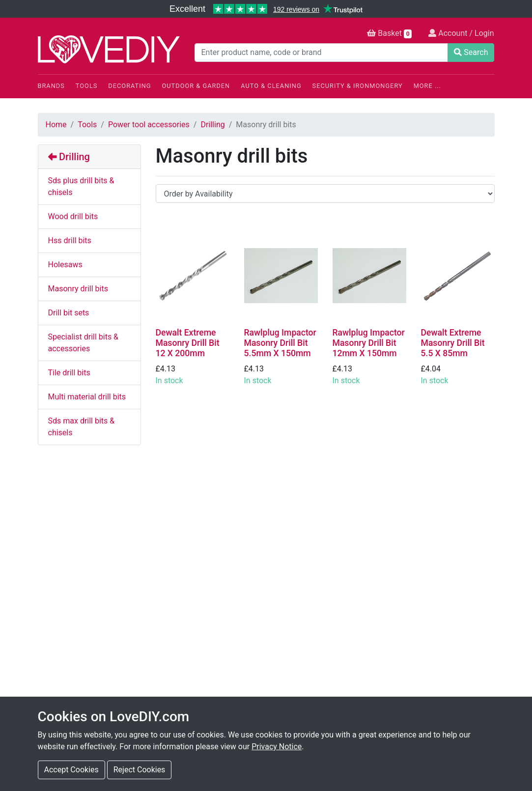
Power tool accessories (149, 125)
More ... (427, 86)
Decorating (129, 86)
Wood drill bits (73, 216)
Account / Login (461, 33)
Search (471, 52)
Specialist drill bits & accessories (84, 343)
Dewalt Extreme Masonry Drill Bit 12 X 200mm (188, 343)
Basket (389, 33)
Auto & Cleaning (271, 86)
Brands (51, 86)
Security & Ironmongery (358, 86)
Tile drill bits (69, 373)
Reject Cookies (140, 770)
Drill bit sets (69, 313)
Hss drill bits (70, 240)
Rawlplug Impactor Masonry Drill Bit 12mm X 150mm (369, 343)
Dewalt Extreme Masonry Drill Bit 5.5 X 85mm (453, 343)
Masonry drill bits (78, 289)
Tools (87, 86)
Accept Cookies (71, 770)
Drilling (212, 125)
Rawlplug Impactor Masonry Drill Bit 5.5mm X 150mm (280, 343)
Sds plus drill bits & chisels (81, 186)
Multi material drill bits (87, 397)
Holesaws (65, 265)
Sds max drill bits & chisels (82, 427)
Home (56, 125)
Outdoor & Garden (196, 86)
